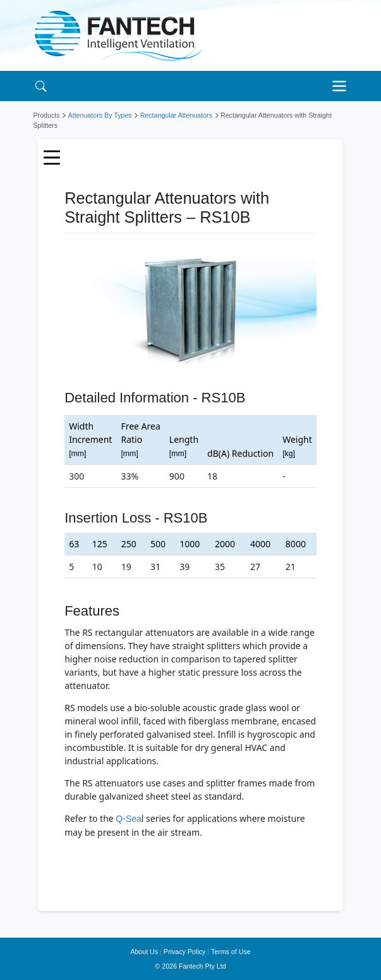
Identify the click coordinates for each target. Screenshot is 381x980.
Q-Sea (128, 819)
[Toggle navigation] (343, 86)
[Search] (41, 86)
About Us (144, 952)
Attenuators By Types (100, 115)
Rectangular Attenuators (176, 115)
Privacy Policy (184, 952)
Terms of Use (231, 952)
